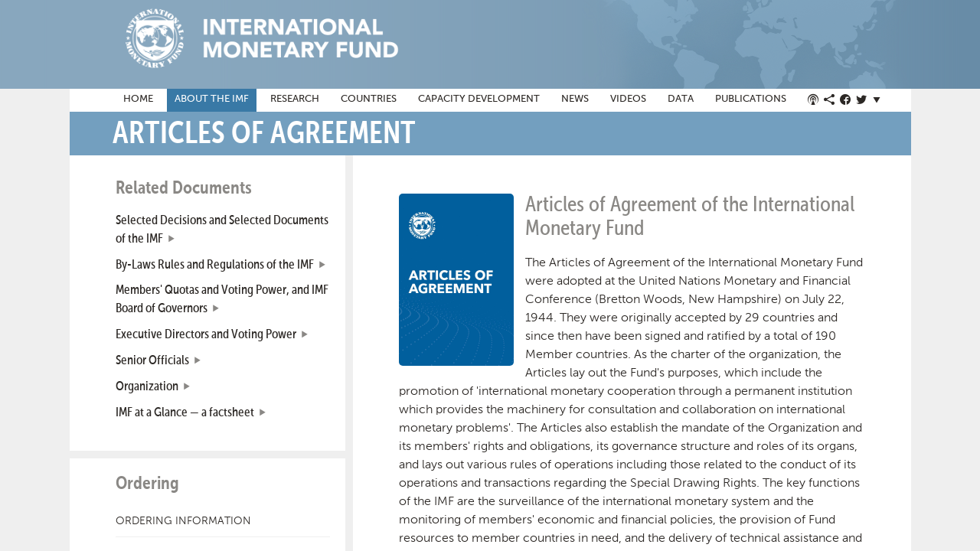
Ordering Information (183, 521)
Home (138, 99)
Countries (369, 99)
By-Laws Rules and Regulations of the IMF (215, 265)
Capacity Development (479, 99)
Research (295, 99)
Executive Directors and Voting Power (206, 335)
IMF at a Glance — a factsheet (185, 413)
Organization (147, 387)
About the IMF (212, 99)
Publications (751, 99)
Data (681, 99)
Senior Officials (152, 361)
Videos (628, 99)
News (575, 99)
